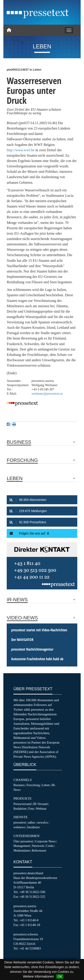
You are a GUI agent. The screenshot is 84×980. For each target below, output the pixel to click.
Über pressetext (23, 841)
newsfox (43, 822)
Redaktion (20, 809)
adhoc (32, 822)
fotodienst (33, 827)
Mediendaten (22, 850)
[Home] (9, 30)
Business (19, 785)
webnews (19, 827)
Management (22, 846)
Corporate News (45, 841)
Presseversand (22, 804)
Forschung (33, 785)
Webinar (41, 809)
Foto (31, 809)
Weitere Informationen (38, 976)
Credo (50, 846)
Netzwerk (38, 846)
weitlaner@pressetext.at (47, 394)
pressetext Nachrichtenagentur (32, 649)
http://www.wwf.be (21, 150)
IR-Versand (40, 804)
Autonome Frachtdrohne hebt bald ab (37, 659)
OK (60, 976)
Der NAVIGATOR (22, 640)
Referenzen (39, 850)
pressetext (20, 822)
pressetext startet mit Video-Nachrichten (39, 630)
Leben (46, 785)
